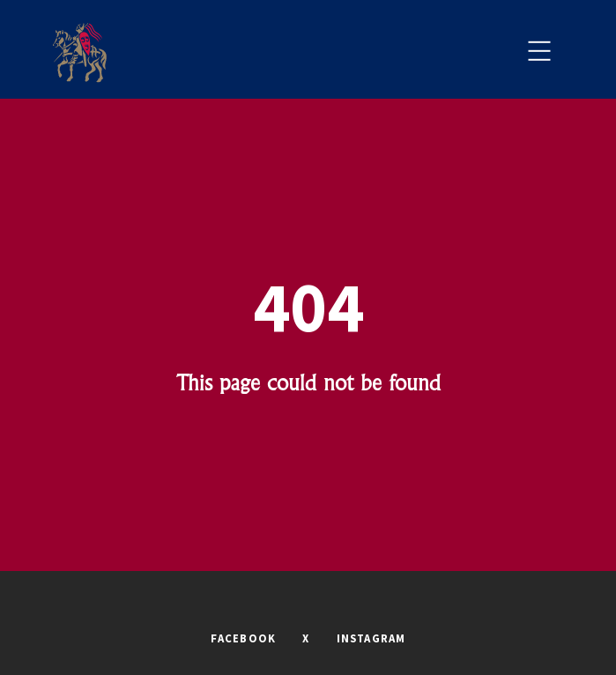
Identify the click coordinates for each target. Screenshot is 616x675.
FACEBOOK (244, 638)
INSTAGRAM (371, 638)
